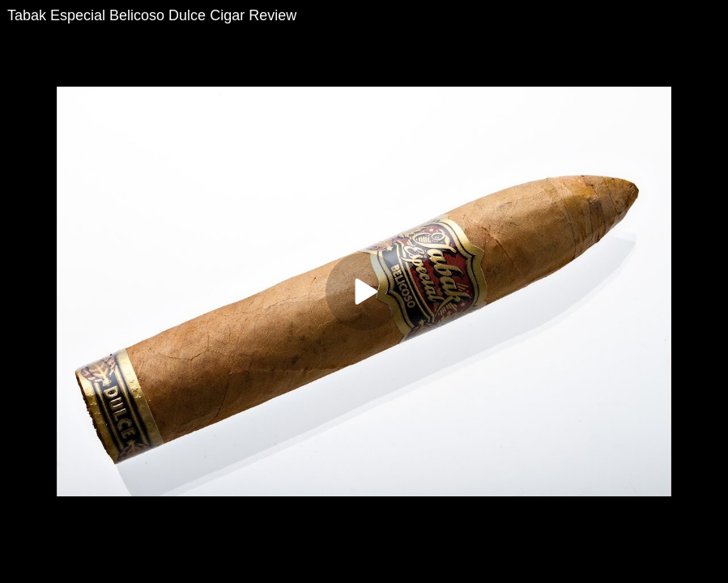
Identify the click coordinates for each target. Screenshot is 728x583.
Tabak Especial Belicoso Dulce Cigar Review (152, 15)
